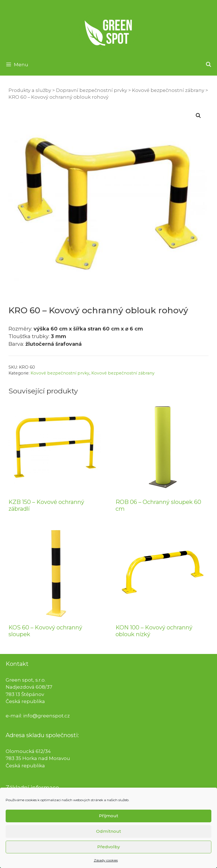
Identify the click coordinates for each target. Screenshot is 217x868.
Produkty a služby (30, 90)
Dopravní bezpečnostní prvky (92, 90)
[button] (198, 116)
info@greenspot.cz (46, 716)
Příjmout (108, 822)
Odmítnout (108, 837)
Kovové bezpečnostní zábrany (168, 90)
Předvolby (108, 853)
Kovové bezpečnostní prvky (60, 373)
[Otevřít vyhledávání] (208, 65)
